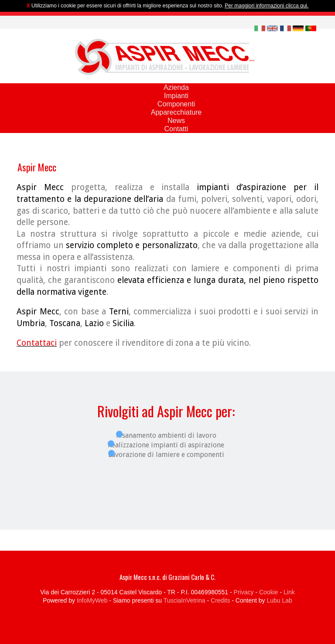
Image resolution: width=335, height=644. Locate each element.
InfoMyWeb (92, 600)
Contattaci (37, 343)
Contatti (176, 129)
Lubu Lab (279, 600)
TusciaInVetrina (185, 600)
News (176, 121)
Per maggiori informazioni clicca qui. (267, 6)
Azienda (176, 87)
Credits (220, 600)
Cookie (269, 592)
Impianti (176, 96)
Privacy (244, 592)
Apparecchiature (176, 112)
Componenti (176, 104)
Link (289, 592)
